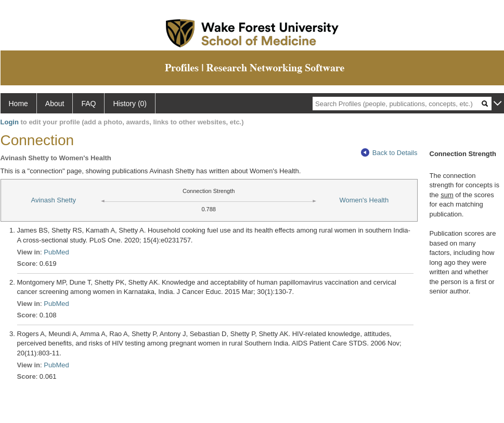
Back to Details (389, 153)
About (55, 104)
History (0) (130, 104)
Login (10, 122)
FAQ (88, 104)
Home (18, 104)
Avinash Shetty (54, 200)
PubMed (56, 252)
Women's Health (364, 200)
